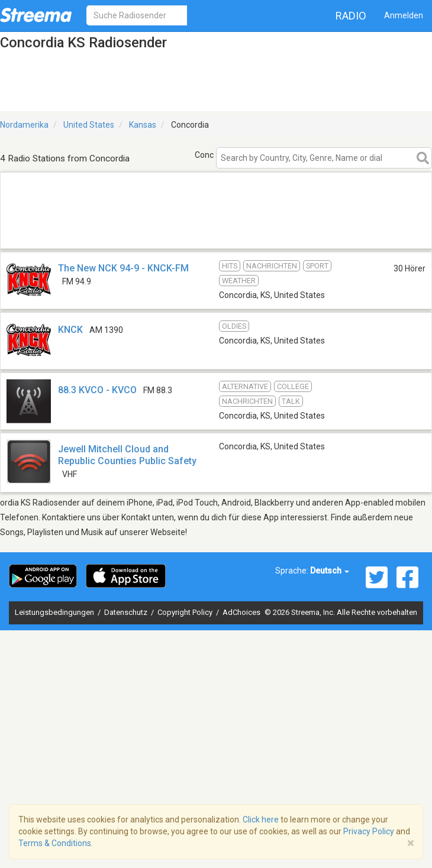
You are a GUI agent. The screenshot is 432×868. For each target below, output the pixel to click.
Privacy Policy (369, 831)
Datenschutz (127, 612)
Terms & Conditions (55, 843)
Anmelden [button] (404, 15)
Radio (351, 16)
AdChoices (241, 612)
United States (89, 125)
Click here (261, 820)
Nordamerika (24, 125)
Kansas (143, 125)
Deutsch (330, 571)
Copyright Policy (186, 612)
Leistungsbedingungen (55, 612)
